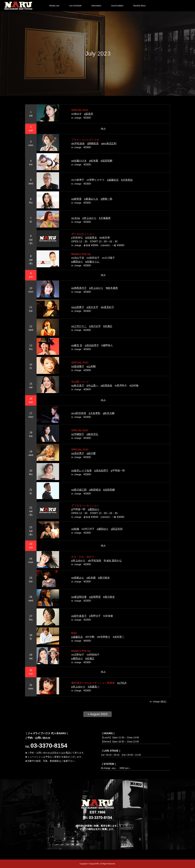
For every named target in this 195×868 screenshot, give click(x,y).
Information (96, 6)
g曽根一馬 (107, 199)
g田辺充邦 (117, 529)
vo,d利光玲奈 (79, 413)
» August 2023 (98, 714)
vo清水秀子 (78, 453)
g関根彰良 (93, 144)
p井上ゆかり (89, 218)
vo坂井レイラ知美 (82, 471)
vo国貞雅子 (78, 366)
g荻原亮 (89, 114)
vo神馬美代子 (79, 288)
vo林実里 (76, 199)
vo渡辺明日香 (79, 597)
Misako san (54, 6)
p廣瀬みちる (91, 199)
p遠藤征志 (113, 180)
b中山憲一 (92, 386)
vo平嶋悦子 (78, 434)
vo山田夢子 (78, 307)
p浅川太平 (92, 307)
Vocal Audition (117, 6)
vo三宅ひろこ (79, 326)
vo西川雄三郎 (79, 490)
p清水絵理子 (92, 345)
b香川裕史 (104, 578)
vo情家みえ (78, 578)
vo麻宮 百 (77, 345)
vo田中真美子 (79, 616)
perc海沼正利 (109, 144)
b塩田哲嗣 (107, 161)
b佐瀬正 (108, 326)
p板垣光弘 (92, 434)
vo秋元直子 (78, 386)
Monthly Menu (139, 6)
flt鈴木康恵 (112, 288)
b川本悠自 (127, 180)
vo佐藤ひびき (79, 161)
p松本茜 (94, 161)
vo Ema (76, 218)
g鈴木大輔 (109, 413)
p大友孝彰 (95, 413)
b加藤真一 (94, 687)
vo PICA (122, 683)
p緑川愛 (91, 453)
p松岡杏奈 (107, 386)
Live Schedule (75, 6)
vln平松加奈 (78, 144)
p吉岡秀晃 (95, 597)
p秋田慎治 (95, 490)
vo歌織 (75, 529)
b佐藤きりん (92, 262)
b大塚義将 (105, 218)
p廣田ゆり (77, 262)
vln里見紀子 (107, 307)
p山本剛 (91, 366)
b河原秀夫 (91, 238)
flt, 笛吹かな (113, 561)
